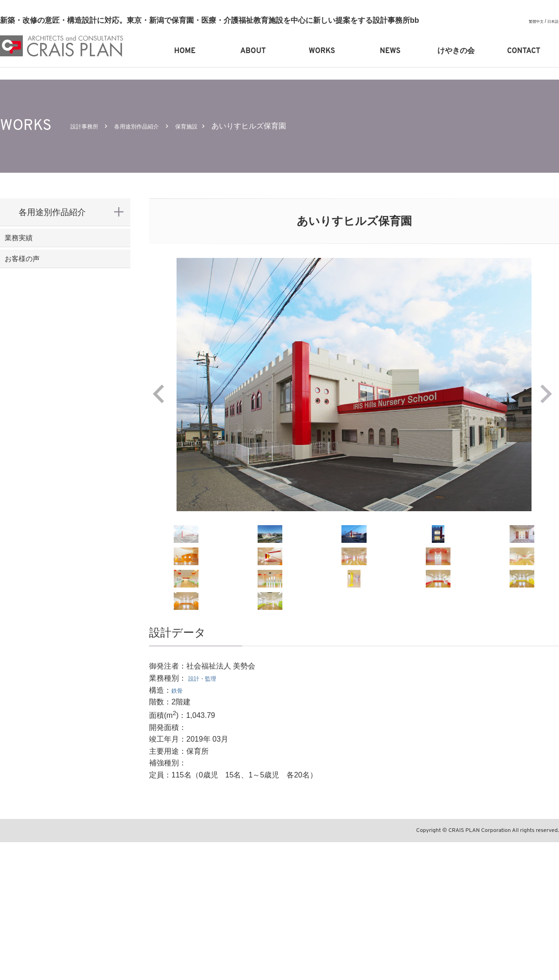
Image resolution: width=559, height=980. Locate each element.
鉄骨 (179, 828)
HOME (185, 51)
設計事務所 (89, 126)
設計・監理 (207, 816)
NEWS (390, 51)
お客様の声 (40, 273)
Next (550, 394)
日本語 (552, 21)
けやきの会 (456, 51)
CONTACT (524, 51)
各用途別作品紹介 (153, 126)
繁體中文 (532, 21)
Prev (158, 394)
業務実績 (35, 243)
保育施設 (214, 126)
